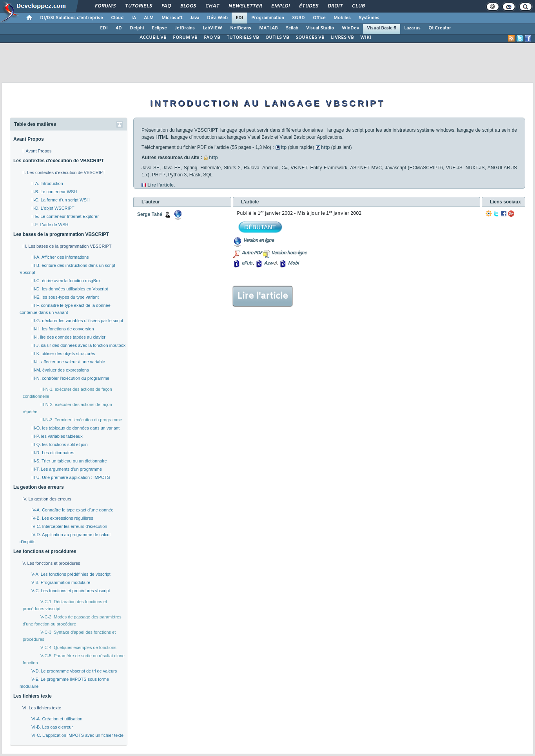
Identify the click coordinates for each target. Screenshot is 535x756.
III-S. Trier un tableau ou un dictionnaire (69, 461)
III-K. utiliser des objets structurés (63, 354)
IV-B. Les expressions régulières (62, 518)
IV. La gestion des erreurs (47, 499)
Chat (212, 6)
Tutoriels (138, 6)
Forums (105, 6)
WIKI (366, 38)
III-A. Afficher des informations (60, 257)
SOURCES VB (310, 38)
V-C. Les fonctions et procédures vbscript (71, 591)
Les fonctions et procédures (45, 551)
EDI (239, 18)
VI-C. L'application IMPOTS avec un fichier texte (77, 735)
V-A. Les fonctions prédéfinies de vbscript (71, 574)
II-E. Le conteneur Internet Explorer (65, 216)
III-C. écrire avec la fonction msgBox (66, 281)
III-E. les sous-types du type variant (65, 297)
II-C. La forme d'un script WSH (61, 200)
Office (319, 18)
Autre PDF (252, 253)
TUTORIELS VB (243, 38)
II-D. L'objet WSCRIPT (53, 208)
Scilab (292, 28)
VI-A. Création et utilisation (57, 719)
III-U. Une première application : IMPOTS (71, 477)
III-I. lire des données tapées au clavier (68, 337)
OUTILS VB (277, 38)
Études (308, 6)
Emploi (280, 6)
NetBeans (241, 28)
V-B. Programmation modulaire (61, 582)
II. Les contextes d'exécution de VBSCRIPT (64, 172)
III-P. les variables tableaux (57, 436)
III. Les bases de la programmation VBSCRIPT (67, 246)
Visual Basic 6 (382, 28)
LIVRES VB (342, 38)
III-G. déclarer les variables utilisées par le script (77, 321)
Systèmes (369, 18)
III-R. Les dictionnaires (53, 453)
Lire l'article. (161, 185)
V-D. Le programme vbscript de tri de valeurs (74, 671)
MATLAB (268, 28)
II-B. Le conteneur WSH (54, 192)
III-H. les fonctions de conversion (63, 329)
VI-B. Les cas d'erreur (52, 727)
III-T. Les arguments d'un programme (67, 469)
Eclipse (159, 28)
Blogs (188, 6)
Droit (335, 6)
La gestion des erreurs (39, 487)
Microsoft (172, 18)
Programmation (268, 18)
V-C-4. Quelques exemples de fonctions (78, 647)
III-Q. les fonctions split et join (60, 444)
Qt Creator (440, 28)
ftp (284, 147)
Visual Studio (320, 28)
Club (358, 6)
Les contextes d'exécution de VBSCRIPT (59, 161)
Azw (268, 263)
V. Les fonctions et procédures (51, 563)
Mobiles (342, 18)
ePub (247, 263)
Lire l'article (263, 296)
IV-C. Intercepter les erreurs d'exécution (69, 526)
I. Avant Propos (37, 151)
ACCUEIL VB (153, 38)
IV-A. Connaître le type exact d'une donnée (72, 510)
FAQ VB (212, 38)
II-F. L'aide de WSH (50, 225)
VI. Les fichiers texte (42, 708)
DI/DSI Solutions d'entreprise (72, 18)
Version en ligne (258, 241)
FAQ (166, 6)
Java (195, 18)
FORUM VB (185, 38)
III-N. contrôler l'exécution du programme (70, 378)
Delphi (137, 28)
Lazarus (412, 28)
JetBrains (185, 28)
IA (134, 18)
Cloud (117, 18)
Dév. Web (217, 18)
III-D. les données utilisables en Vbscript (70, 289)
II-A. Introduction (47, 183)
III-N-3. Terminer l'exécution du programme (81, 420)
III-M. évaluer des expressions (60, 370)
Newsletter (245, 6)
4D (119, 28)
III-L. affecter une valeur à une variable (68, 362)
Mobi (293, 263)
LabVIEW (212, 28)
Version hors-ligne (289, 253)
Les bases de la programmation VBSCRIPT (61, 234)
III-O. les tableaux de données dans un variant (75, 428)
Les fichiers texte (33, 696)
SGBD (298, 18)
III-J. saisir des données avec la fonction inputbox (78, 345)
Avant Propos (29, 139)
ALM (149, 18)
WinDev (350, 28)
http (326, 147)
